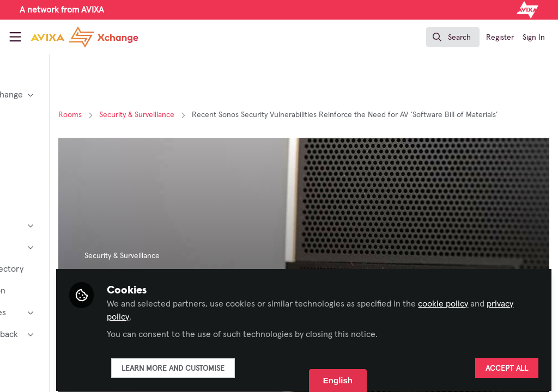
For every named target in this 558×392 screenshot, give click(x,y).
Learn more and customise (263, 363)
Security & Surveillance (227, 115)
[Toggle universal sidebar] (15, 37)
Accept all (507, 363)
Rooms (160, 115)
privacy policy (263, 311)
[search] (453, 37)
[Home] (72, 37)
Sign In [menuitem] (534, 38)
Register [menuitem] (500, 38)
